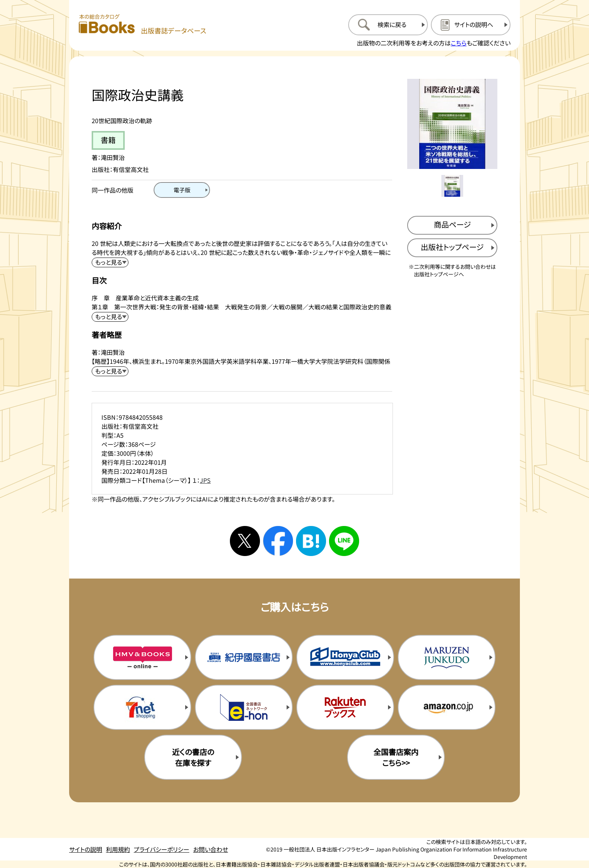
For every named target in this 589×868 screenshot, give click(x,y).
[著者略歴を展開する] (110, 371)
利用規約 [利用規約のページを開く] (118, 849)
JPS (205, 480)
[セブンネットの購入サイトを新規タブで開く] (142, 707)
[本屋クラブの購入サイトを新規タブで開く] (345, 657)
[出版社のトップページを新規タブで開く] (452, 248)
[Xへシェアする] (245, 541)
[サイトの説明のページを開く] (471, 25)
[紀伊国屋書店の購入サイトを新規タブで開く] (244, 657)
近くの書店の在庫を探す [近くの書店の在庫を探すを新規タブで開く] (193, 757)
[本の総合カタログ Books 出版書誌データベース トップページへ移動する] (142, 25)
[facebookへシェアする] (278, 541)
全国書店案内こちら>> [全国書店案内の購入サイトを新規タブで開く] (396, 757)
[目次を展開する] (110, 317)
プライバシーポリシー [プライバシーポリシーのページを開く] (162, 849)
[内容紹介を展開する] (110, 262)
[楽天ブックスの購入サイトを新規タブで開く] (345, 707)
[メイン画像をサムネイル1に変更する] (452, 186)
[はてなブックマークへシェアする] (311, 541)
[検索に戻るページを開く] (388, 25)
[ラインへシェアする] (344, 541)
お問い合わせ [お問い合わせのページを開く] (211, 849)
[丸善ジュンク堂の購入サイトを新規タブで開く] (447, 657)
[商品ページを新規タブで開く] (452, 225)
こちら (459, 43)
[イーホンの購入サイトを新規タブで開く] (244, 707)
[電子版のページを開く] (182, 190)
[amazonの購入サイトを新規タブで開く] (447, 707)
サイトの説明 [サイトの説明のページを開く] (86, 849)
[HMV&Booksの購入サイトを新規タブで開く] (142, 657)
